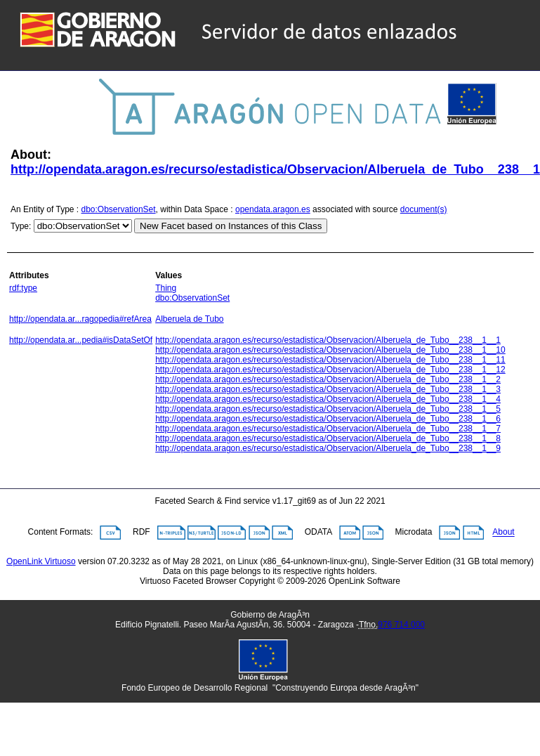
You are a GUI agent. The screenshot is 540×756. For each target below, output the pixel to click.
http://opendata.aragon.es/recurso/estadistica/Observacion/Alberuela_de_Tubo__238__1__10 (330, 350)
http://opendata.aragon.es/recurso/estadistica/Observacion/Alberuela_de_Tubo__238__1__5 (328, 409)
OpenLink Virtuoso (41, 561)
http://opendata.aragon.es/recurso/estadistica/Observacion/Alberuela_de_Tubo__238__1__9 (328, 448)
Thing (166, 288)
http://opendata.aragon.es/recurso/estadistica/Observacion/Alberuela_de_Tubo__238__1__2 (328, 379)
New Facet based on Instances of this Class (231, 226)
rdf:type (23, 288)
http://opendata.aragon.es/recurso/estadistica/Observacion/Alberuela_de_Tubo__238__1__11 (330, 360)
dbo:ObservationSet (119, 209)
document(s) (424, 209)
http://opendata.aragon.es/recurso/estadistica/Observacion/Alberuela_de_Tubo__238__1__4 (328, 399)
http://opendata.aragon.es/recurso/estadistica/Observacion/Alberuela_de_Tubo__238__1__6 (328, 419)
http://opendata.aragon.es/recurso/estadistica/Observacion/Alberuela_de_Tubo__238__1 (275, 169)
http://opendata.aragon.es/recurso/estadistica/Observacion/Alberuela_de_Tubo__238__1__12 (330, 370)
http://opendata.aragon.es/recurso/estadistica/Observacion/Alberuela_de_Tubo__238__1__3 (328, 389)
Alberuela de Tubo (189, 319)
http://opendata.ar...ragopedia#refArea (80, 319)
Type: (21, 226)
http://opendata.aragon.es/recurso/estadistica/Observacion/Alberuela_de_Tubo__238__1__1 (328, 340)
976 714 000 (401, 625)
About (503, 533)
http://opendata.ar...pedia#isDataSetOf (81, 340)
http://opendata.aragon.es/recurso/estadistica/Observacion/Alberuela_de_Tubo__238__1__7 (328, 429)
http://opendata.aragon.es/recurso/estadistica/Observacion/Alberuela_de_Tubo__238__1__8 (328, 438)
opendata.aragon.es (273, 209)
